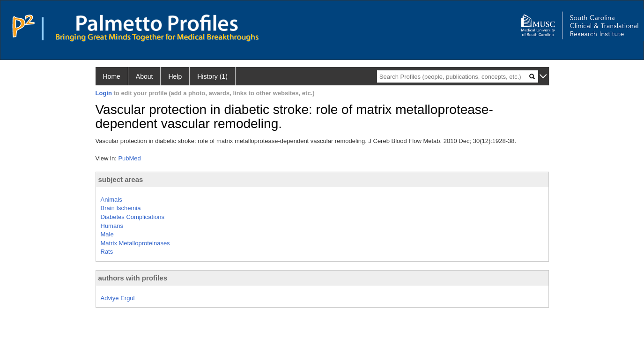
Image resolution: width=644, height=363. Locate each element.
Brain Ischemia (121, 208)
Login (104, 93)
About (144, 76)
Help (175, 76)
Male (107, 234)
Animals (111, 200)
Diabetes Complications (133, 217)
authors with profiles (133, 278)
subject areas (121, 179)
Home (112, 76)
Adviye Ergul (118, 298)
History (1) (212, 76)
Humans (112, 226)
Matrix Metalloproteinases (135, 243)
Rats (107, 252)
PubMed (129, 158)
